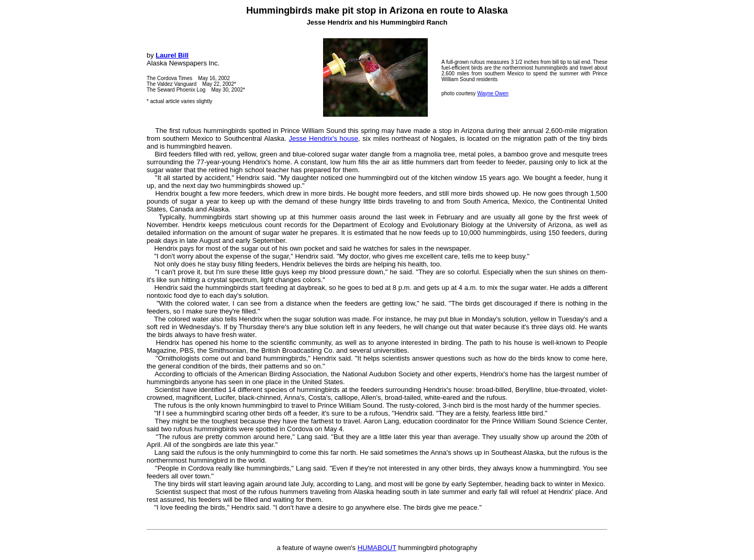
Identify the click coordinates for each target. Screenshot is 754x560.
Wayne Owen (493, 93)
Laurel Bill (172, 55)
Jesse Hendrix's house (323, 138)
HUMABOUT (377, 548)
